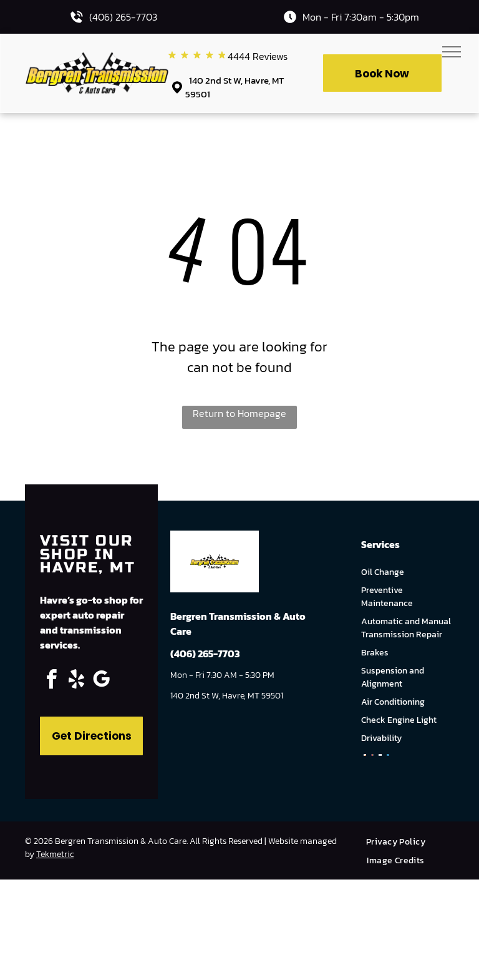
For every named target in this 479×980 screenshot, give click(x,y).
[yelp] (76, 681)
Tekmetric (55, 854)
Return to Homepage (239, 413)
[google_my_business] (101, 681)
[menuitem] (400, 842)
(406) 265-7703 (123, 17)
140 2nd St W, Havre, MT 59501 (235, 87)
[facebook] (51, 681)
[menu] (452, 52)
